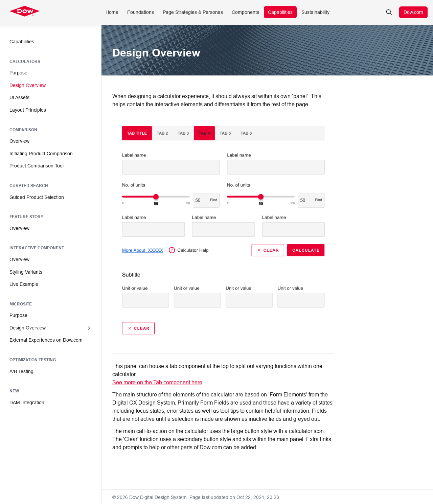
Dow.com (413, 12)
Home (112, 12)
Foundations (141, 12)
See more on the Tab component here (157, 382)
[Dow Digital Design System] (25, 12)
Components (245, 12)
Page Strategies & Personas (193, 12)
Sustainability (315, 12)
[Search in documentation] (389, 12)
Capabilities (280, 12)
